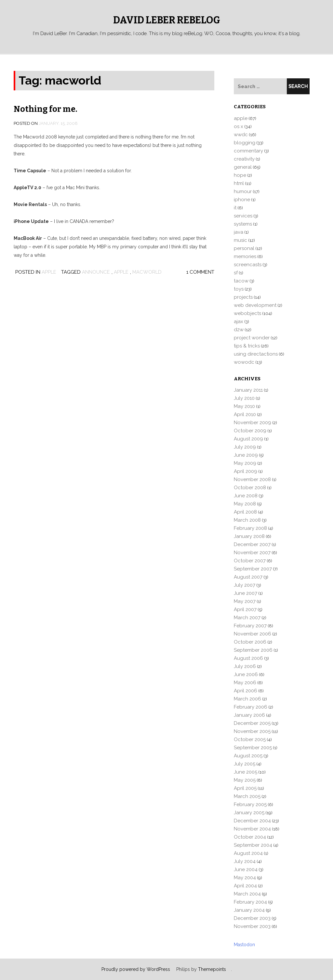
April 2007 (245, 609)
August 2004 (248, 853)
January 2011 (248, 390)
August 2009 (248, 439)
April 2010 (245, 414)
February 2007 (250, 626)
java (239, 232)
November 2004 (252, 829)
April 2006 (246, 691)
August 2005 (248, 756)
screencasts (248, 265)
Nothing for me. (46, 109)
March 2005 (247, 796)
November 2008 (252, 479)
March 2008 (247, 520)
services (243, 216)
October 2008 (250, 488)
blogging (245, 143)
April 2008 (245, 512)
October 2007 (250, 561)
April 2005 (245, 788)
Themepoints (212, 969)
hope (240, 175)
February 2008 (250, 528)
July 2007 (245, 585)
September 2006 (253, 650)
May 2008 (245, 504)
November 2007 (252, 553)
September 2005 (253, 748)
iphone (242, 200)
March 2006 (247, 699)
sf (236, 273)
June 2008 (246, 496)
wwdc (241, 135)
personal (244, 248)
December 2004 (252, 821)
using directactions (256, 354)
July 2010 (244, 398)
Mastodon (244, 945)
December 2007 (252, 544)
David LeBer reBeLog (167, 20)
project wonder (252, 338)
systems (243, 224)
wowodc (244, 362)
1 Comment (200, 272)
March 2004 (247, 894)
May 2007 (245, 601)
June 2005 (246, 772)
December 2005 (252, 723)
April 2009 (246, 471)
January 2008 (249, 536)
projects (243, 297)
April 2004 (245, 886)
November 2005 (252, 731)
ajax (239, 321)
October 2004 (250, 837)
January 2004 (249, 910)
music (240, 240)
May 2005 (245, 780)
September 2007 (253, 569)
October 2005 (250, 739)
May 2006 (245, 683)
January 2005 (249, 813)
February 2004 (250, 902)
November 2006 (253, 634)
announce (96, 272)
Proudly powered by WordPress (136, 969)
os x (239, 126)
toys (239, 289)
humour (243, 191)
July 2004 (245, 861)
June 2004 (246, 869)
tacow (241, 281)
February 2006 (251, 707)
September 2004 (253, 845)
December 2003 (252, 918)
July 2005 (245, 764)
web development (255, 305)
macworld (147, 272)
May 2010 (244, 406)
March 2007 (247, 618)
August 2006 (248, 658)
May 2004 (245, 878)
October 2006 (250, 642)
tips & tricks (247, 346)
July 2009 (245, 447)
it (235, 208)
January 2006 (249, 715)
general (243, 167)
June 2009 (246, 455)
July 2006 (245, 666)
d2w (239, 330)
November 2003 (252, 926)
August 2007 (248, 577)
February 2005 (250, 804)
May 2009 (245, 463)
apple (49, 272)
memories (245, 256)
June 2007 (246, 593)
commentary (248, 151)
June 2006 (246, 674)
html (239, 183)
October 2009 (250, 431)
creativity (244, 159)
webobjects (247, 313)
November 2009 (253, 423)
